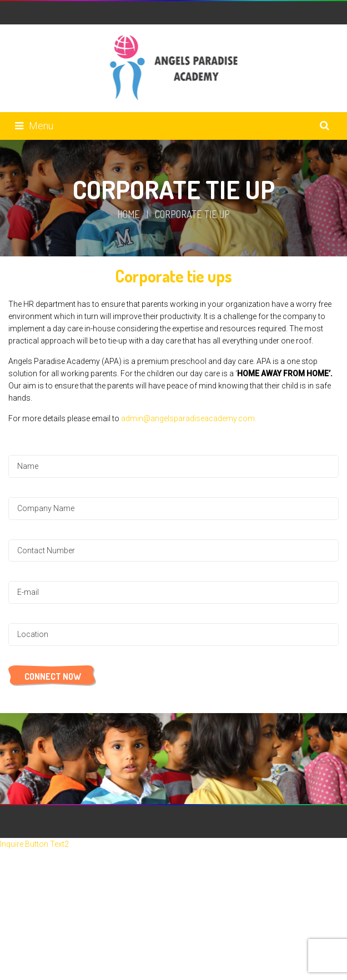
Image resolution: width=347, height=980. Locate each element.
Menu (34, 126)
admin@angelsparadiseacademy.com (188, 418)
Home (129, 214)
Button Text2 (47, 844)
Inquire (12, 844)
